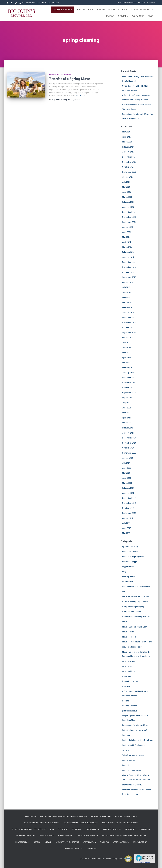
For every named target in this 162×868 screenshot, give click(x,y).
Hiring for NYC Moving (132, 612)
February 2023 (128, 307)
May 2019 (126, 533)
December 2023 (129, 262)
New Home (127, 676)
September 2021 (129, 393)
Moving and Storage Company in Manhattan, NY (78, 836)
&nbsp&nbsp (12, 3)
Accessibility (31, 817)
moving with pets (129, 671)
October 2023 (128, 272)
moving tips (127, 666)
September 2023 (129, 277)
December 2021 (129, 378)
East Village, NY (92, 829)
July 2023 (126, 287)
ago (76, 100)
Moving (125, 622)
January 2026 (128, 152)
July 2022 (126, 343)
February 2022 (128, 368)
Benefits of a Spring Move (60, 74)
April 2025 (126, 192)
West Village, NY (140, 842)
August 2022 (127, 337)
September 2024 (129, 222)
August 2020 (127, 458)
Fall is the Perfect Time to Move (135, 597)
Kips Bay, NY (130, 829)
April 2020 (126, 478)
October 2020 (128, 448)
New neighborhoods (131, 681)
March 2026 (127, 142)
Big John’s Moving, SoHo (101, 817)
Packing (126, 701)
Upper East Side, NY (121, 842)
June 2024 (127, 232)
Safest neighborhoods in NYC (135, 730)
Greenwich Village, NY (112, 829)
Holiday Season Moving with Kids (136, 617)
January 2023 (128, 312)
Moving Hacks (128, 632)
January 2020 (128, 493)
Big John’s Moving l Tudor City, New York (29, 829)
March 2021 (127, 423)
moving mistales (129, 661)
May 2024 (126, 237)
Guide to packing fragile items (135, 602)
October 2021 (128, 388)
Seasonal (126, 735)
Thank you (105, 842)
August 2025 (127, 177)
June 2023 (127, 292)
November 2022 (129, 323)
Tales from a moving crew (133, 755)
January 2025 (128, 207)
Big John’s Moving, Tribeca (126, 817)
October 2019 (128, 508)
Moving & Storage (62, 10)
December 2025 (129, 157)
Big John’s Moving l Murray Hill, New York (81, 823)
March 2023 (127, 302)
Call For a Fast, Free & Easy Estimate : (40, 3)
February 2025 (128, 202)
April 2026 (126, 137)
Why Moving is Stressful (132, 785)
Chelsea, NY (63, 829)
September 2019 (129, 513)
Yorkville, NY (92, 849)
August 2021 (127, 398)
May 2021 (126, 413)
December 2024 (129, 212)
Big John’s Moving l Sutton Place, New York (120, 823)
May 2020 (126, 473)
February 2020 (128, 488)
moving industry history (132, 647)
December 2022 (129, 317)
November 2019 (129, 503)
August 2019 (127, 518)
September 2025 (129, 172)
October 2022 (128, 327)
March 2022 (127, 363)
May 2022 (126, 353)
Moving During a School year (134, 627)
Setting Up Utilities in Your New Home (138, 740)
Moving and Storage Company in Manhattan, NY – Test (125, 836)
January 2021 (128, 433)
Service (123, 16)
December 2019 (129, 498)
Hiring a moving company (133, 607)
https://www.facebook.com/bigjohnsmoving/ (8, 3)
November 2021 (129, 383)
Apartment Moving (130, 547)
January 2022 (128, 373)
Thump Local (117, 859)
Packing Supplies (130, 706)
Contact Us (138, 16)
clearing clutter (129, 577)
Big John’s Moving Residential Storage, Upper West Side (64, 817)
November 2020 (129, 443)
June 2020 (127, 468)
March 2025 (127, 197)
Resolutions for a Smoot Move (135, 725)
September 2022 (129, 333)
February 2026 (128, 147)
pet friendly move (130, 711)
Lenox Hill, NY (144, 829)
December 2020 (129, 438)
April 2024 (126, 242)
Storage (126, 750)
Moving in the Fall (130, 637)
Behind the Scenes (130, 552)
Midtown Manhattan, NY (25, 836)
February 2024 (128, 252)
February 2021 (128, 428)
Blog (151, 16)
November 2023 (129, 267)
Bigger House (128, 567)
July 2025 (126, 182)
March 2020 (127, 483)
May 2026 (126, 132)
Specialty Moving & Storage (112, 10)
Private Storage (85, 10)
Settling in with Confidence (133, 745)
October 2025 (128, 167)
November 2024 (129, 217)
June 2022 (127, 347)
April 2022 (126, 358)
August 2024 (127, 227)
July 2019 (126, 523)
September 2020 (129, 453)
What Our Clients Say (74, 849)
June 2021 (127, 408)
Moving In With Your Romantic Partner (138, 642)
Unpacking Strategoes (132, 770)
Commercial (127, 582)
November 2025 (129, 162)
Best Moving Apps (130, 562)
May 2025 (126, 187)
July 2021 (126, 403)
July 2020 (126, 463)
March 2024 (127, 247)
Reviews (110, 16)
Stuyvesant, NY (90, 842)
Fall (124, 592)
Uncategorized (129, 760)
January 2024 (128, 257)
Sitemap (48, 842)
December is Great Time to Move (136, 587)
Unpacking (127, 765)
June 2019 (127, 528)
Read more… (81, 96)
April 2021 (126, 418)
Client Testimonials (142, 10)
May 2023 (126, 297)
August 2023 (127, 282)
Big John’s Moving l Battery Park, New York (42, 823)
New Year (126, 686)
